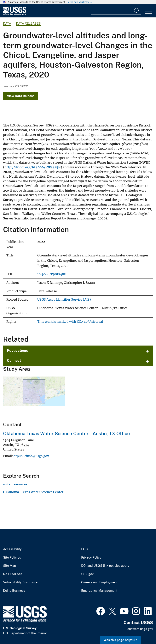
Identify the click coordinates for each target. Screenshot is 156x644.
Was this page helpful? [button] (120, 640)
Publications (17, 350)
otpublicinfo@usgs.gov (31, 456)
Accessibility (12, 549)
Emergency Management (99, 591)
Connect (14, 361)
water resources (15, 484)
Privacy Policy (91, 558)
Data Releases (28, 24)
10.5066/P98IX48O (52, 274)
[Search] (137, 11)
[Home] (15, 14)
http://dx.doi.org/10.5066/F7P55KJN (33, 167)
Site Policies (12, 558)
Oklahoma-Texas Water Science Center (33, 492)
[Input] (116, 11)
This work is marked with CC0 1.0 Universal (70, 322)
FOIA (85, 549)
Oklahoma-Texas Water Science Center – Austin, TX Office (66, 433)
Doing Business (14, 591)
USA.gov (87, 574)
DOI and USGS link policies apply (105, 566)
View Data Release (21, 96)
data (7, 24)
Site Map (10, 566)
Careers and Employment (99, 582)
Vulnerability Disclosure (20, 582)
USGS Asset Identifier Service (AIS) (64, 300)
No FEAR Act (12, 574)
